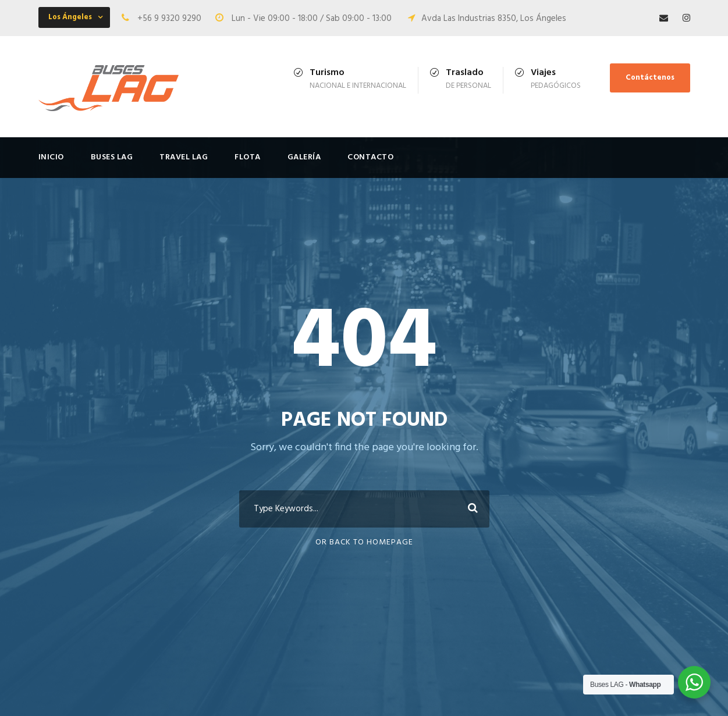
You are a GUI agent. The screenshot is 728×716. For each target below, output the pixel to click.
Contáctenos (650, 78)
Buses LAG (112, 157)
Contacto (370, 157)
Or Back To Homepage (364, 542)
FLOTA (248, 157)
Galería (304, 157)
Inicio (51, 157)
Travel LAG (184, 157)
